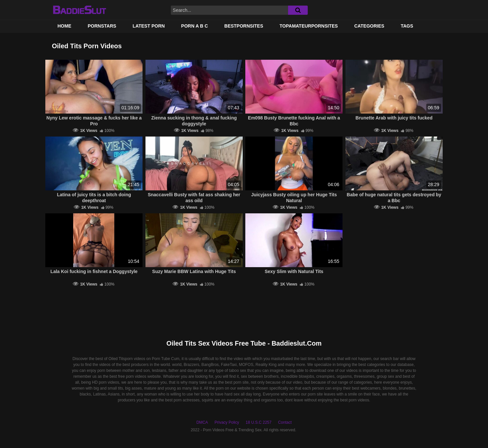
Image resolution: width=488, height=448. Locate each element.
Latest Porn (149, 26)
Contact (285, 422)
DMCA (202, 422)
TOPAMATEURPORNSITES (309, 26)
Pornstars (102, 26)
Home (64, 26)
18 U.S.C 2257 (259, 422)
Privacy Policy (227, 422)
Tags (407, 26)
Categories (369, 26)
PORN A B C (195, 26)
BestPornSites (244, 26)
